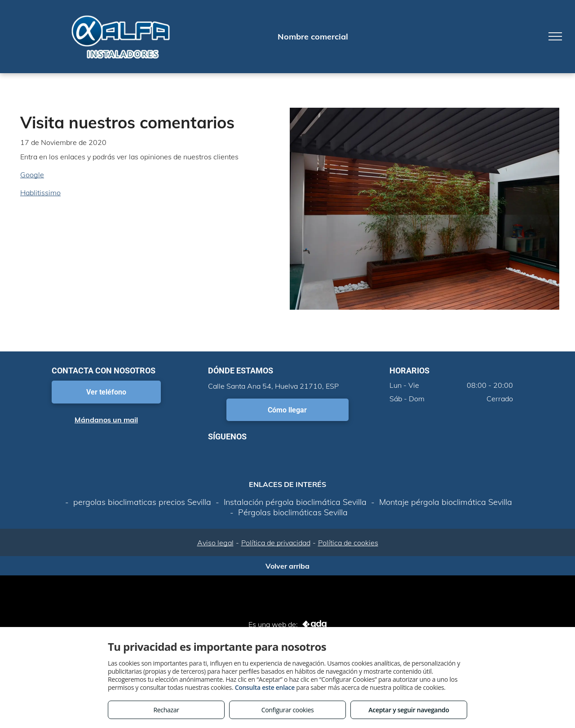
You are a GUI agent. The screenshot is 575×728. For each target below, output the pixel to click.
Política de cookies (348, 543)
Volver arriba (287, 566)
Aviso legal (215, 543)
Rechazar (166, 710)
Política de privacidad (276, 543)
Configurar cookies (288, 710)
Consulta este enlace (265, 687)
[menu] (555, 36)
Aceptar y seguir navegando (409, 710)
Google (32, 175)
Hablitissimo (40, 193)
